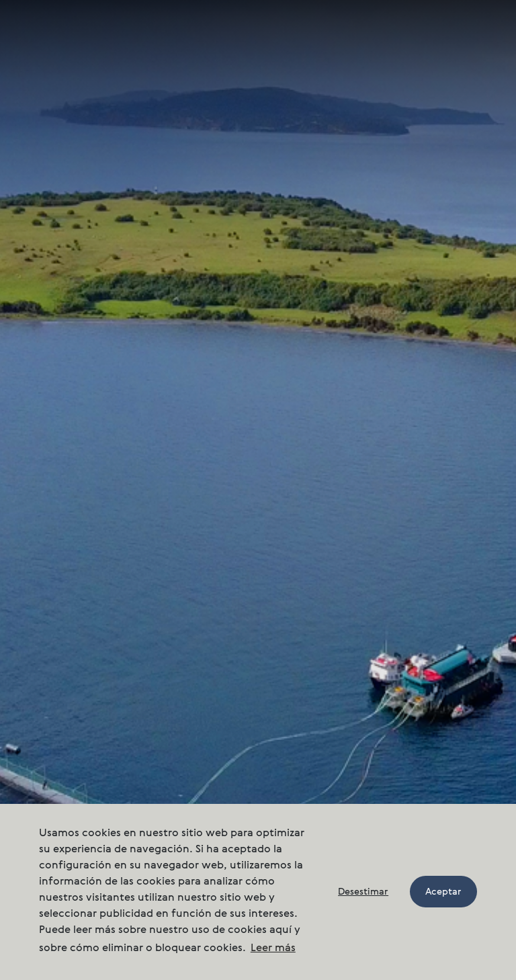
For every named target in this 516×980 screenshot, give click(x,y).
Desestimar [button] (363, 892)
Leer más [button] (273, 948)
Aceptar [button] (443, 892)
